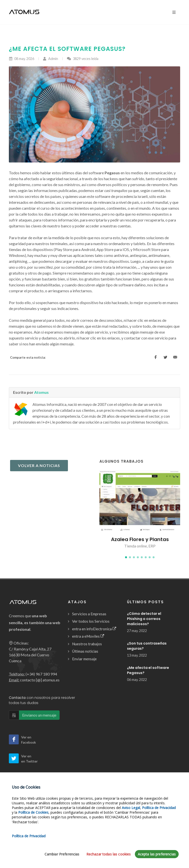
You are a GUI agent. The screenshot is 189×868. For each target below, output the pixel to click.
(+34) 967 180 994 (41, 674)
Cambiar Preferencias (62, 854)
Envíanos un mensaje (39, 715)
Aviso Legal (131, 808)
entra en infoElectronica (94, 629)
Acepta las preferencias (157, 854)
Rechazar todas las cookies (109, 854)
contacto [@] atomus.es (40, 680)
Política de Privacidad (159, 808)
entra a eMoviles (88, 636)
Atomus (41, 392)
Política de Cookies (33, 813)
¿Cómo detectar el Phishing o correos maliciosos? (144, 619)
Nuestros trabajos (87, 644)
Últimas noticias (85, 651)
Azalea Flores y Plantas (140, 539)
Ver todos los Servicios (91, 621)
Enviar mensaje (84, 659)
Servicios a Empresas (89, 614)
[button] (126, 557)
